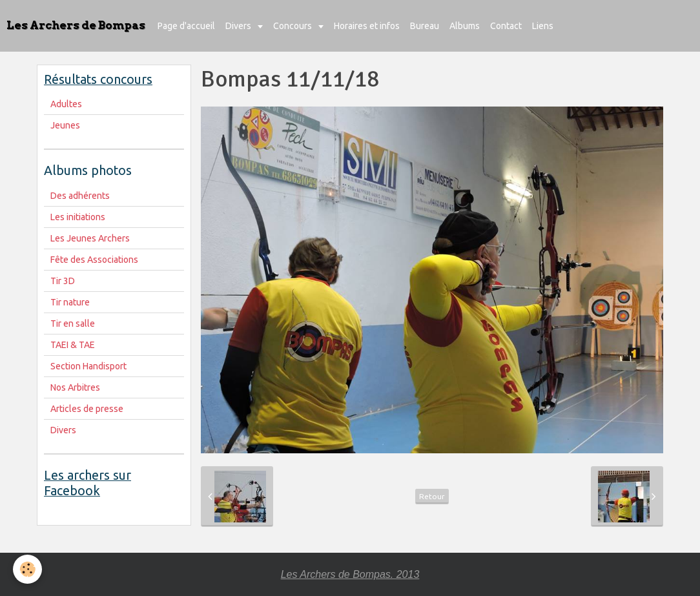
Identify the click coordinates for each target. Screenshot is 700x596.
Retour (432, 496)
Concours (293, 26)
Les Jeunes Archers (90, 238)
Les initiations (78, 217)
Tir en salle (73, 324)
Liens (543, 26)
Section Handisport (88, 366)
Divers (239, 26)
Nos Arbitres (75, 387)
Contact (506, 26)
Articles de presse (87, 409)
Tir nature (70, 302)
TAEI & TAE (73, 345)
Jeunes (65, 125)
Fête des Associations (94, 260)
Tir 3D (63, 281)
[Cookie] (27, 569)
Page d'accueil (186, 26)
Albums (465, 26)
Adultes (66, 104)
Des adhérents (80, 196)
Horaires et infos (367, 26)
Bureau (425, 26)
